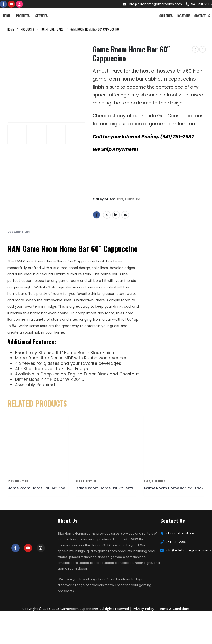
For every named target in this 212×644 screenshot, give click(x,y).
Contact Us (202, 16)
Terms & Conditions (174, 609)
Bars (120, 199)
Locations (183, 16)
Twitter (107, 215)
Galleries (166, 16)
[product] (38, 445)
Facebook (97, 215)
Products (23, 16)
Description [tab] (18, 232)
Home (7, 16)
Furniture (133, 199)
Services (41, 16)
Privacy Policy (143, 609)
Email (125, 215)
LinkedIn (116, 215)
